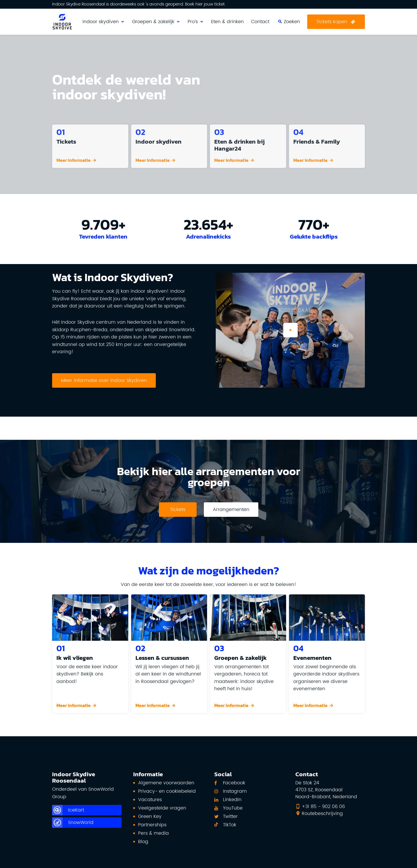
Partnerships (152, 825)
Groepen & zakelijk (153, 22)
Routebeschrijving (322, 814)
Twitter (230, 816)
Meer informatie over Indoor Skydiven (104, 380)
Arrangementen (231, 510)
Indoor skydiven (101, 22)
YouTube (233, 808)
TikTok (230, 825)
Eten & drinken (227, 22)
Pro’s (193, 22)
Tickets (178, 510)
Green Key (150, 816)
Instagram (235, 791)
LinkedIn (232, 800)
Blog (143, 842)
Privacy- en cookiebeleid (167, 791)
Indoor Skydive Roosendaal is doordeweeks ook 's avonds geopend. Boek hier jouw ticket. (139, 4)
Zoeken (342, 12)
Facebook (234, 783)
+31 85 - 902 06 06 (323, 807)
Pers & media (153, 833)
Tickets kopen (332, 22)
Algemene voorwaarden (166, 783)
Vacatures (150, 800)
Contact (260, 22)
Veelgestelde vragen (162, 808)
